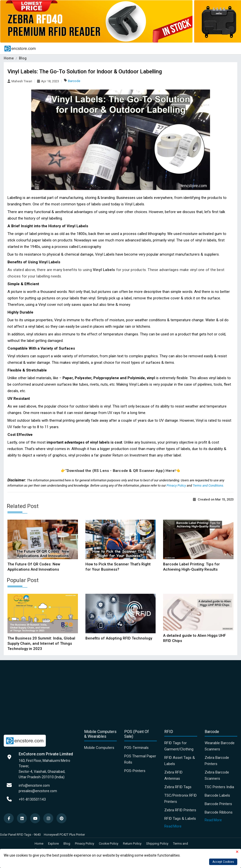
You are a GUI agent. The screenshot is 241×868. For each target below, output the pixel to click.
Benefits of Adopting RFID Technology (119, 638)
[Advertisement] (120, 694)
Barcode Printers (218, 804)
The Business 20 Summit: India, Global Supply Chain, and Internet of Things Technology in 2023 (41, 643)
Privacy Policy (177, 485)
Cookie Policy (109, 844)
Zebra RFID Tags (178, 787)
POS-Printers (135, 771)
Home (9, 58)
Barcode (74, 81)
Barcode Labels (217, 795)
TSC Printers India (219, 787)
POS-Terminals (136, 748)
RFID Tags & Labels (180, 819)
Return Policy (132, 844)
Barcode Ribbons (219, 812)
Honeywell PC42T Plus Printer (64, 835)
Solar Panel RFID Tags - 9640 (20, 835)
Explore (53, 844)
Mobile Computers (99, 748)
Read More (173, 826)
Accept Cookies (223, 862)
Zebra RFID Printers (180, 810)
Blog (23, 58)
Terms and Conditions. (208, 485)
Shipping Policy (157, 844)
